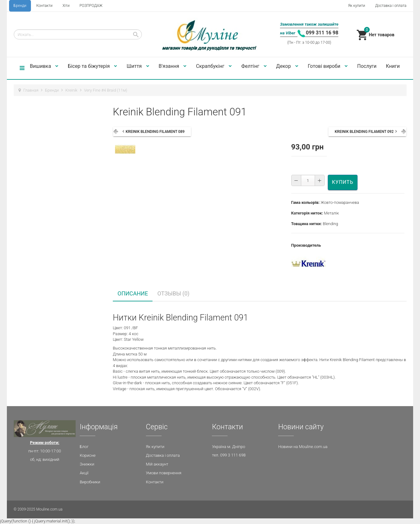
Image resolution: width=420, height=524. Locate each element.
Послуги (367, 66)
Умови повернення (164, 473)
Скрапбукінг (214, 66)
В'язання (173, 66)
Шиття (138, 66)
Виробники (90, 482)
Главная (31, 90)
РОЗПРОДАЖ (91, 6)
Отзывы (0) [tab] (173, 293)
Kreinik (71, 90)
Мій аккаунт (157, 464)
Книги (393, 66)
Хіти (66, 6)
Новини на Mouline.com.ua (303, 447)
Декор (287, 66)
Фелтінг (254, 66)
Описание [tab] (133, 293)
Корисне (88, 455)
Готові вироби (328, 66)
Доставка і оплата (391, 6)
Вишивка (44, 66)
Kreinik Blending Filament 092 (364, 132)
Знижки (87, 464)
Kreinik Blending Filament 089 (155, 132)
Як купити (357, 6)
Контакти (44, 6)
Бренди (20, 6)
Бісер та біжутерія (92, 66)
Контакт (154, 482)
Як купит (154, 447)
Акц (83, 473)
